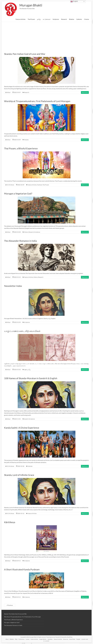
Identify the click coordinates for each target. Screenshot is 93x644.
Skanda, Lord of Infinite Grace (19, 475)
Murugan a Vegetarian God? (18, 194)
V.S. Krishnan (10, 185)
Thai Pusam (31, 19)
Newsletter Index (13, 286)
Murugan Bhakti (31, 5)
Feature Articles (21, 19)
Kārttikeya (10, 522)
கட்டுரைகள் (47, 19)
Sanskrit (26, 419)
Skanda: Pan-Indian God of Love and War (25, 54)
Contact (27, 639)
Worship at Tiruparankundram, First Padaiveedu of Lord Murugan (37, 101)
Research (64, 19)
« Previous (10, 605)
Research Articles (58, 639)
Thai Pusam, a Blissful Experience (21, 148)
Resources (66, 639)
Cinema (86, 19)
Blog (16, 639)
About (7, 639)
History (26, 232)
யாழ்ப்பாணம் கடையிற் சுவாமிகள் (22, 331)
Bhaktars (12, 639)
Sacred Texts (72, 639)
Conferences (21, 639)
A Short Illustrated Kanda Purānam (22, 569)
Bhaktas (72, 19)
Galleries (79, 19)
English (74, 1)
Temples (26, 140)
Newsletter (50, 639)
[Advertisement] (47, 35)
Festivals (40, 185)
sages (25, 370)
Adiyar (9, 92)
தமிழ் (39, 19)
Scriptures (56, 19)
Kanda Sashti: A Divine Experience (22, 428)
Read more (85, 92)
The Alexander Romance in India (20, 241)
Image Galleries (43, 639)
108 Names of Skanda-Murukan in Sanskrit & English (31, 378)
